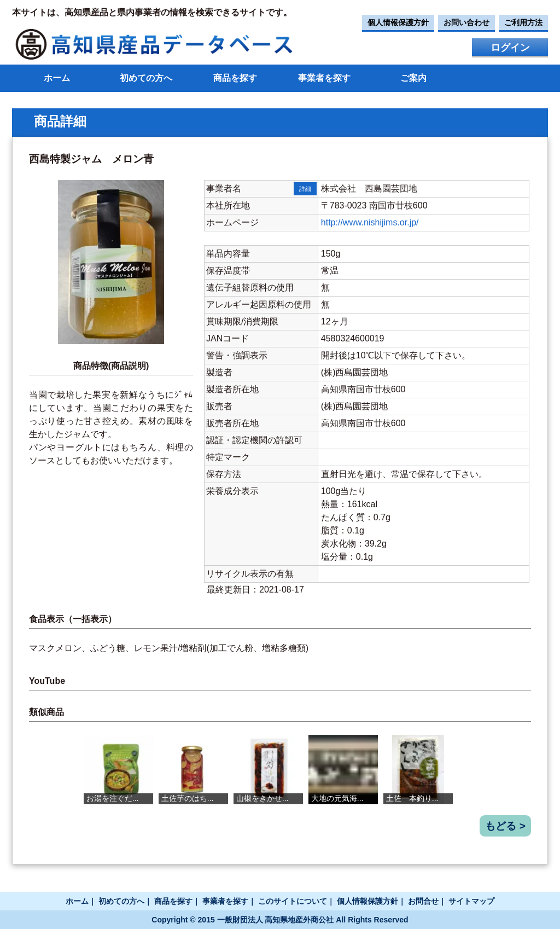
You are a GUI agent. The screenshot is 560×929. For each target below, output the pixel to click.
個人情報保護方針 (398, 22)
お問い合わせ (466, 22)
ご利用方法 (523, 22)
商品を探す (235, 78)
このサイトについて (293, 901)
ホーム (57, 78)
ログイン (510, 48)
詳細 (305, 189)
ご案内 (413, 78)
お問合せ (423, 901)
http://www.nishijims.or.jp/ (370, 222)
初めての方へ (146, 78)
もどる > (505, 826)
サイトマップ (471, 901)
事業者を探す (324, 78)
